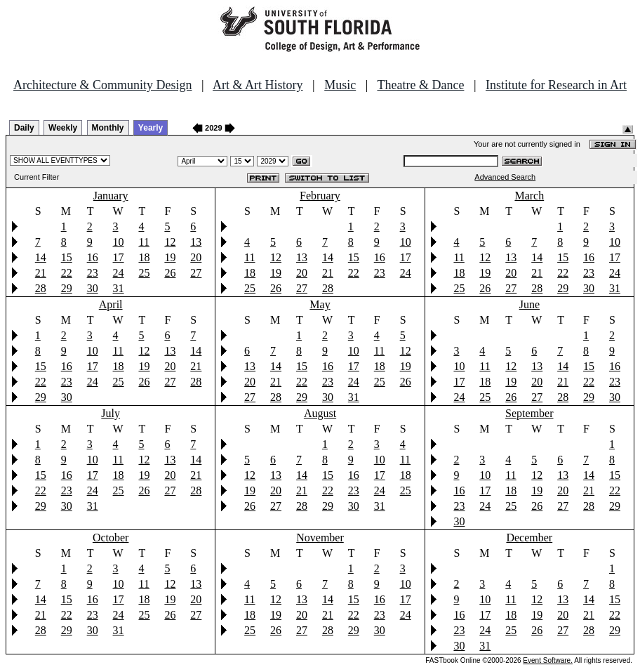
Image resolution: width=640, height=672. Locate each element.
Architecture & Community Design (102, 85)
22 (67, 273)
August (320, 413)
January (111, 196)
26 (170, 273)
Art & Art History (258, 85)
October (111, 538)
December (529, 538)
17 (119, 257)
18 (144, 257)
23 (93, 273)
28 (41, 288)
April (111, 304)
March (529, 196)
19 (170, 257)
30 (93, 288)
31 (119, 288)
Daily (24, 128)
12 (170, 242)
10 (119, 242)
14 (41, 257)
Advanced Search (505, 177)
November (320, 538)
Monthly (108, 128)
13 (196, 242)
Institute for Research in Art (556, 85)
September (529, 413)
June (529, 304)
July (111, 413)
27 (196, 273)
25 (144, 273)
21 (41, 273)
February (320, 196)
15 (67, 257)
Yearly (151, 128)
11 (144, 242)
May (320, 304)
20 (196, 257)
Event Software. (548, 660)
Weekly (63, 128)
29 (67, 288)
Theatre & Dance (420, 85)
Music (340, 85)
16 (93, 257)
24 (119, 273)
